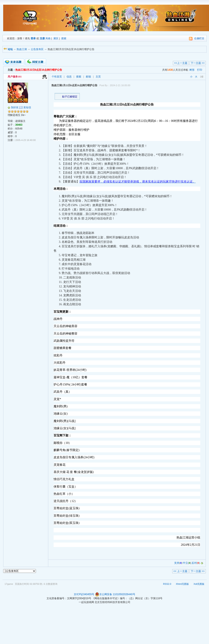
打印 (200, 70)
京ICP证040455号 (84, 594)
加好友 (15, 107)
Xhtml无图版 (182, 584)
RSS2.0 (167, 584)
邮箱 (88, 77)
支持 (177, 563)
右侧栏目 (199, 38)
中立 (185, 563)
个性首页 (57, 77)
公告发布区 (37, 49)
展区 (56, 38)
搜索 (64, 38)
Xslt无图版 (199, 584)
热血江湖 (22, 49)
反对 (194, 563)
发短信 (27, 107)
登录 (33, 38)
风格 (48, 38)
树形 (192, 70)
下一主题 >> (198, 63)
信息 (69, 77)
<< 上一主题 (180, 571)
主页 (98, 77)
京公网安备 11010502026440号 (115, 594)
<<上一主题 (181, 63)
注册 (42, 38)
